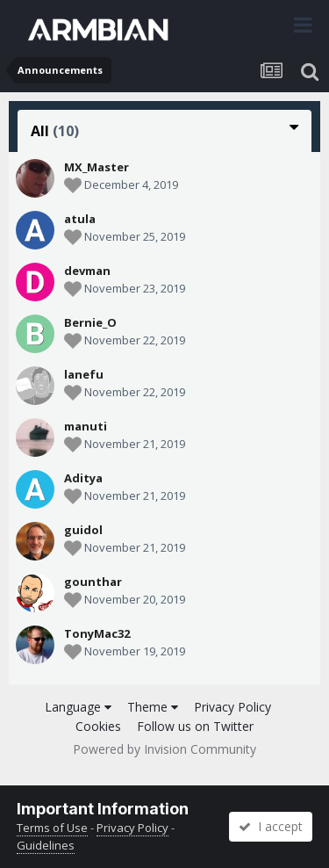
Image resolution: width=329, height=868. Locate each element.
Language (78, 707)
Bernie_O (90, 322)
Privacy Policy (232, 707)
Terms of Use (52, 828)
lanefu (84, 374)
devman (87, 271)
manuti (86, 426)
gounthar (93, 582)
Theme (153, 707)
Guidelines (46, 845)
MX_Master (97, 167)
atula (80, 219)
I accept (271, 826)
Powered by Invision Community (164, 749)
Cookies (98, 726)
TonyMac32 (97, 633)
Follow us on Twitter (195, 726)
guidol (83, 530)
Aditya (83, 478)
